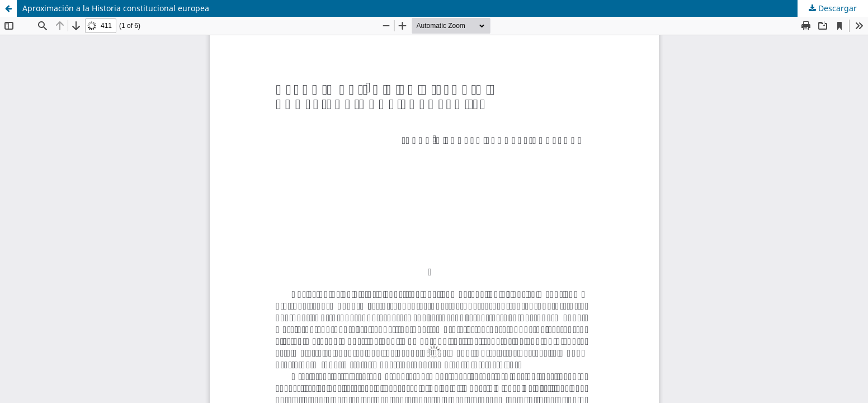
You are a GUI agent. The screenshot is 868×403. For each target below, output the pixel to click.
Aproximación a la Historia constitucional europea (116, 8)
